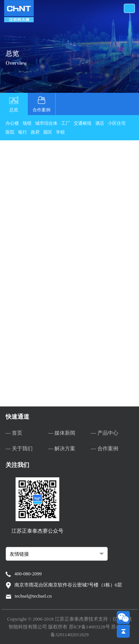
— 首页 (14, 433)
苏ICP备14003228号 (90, 627)
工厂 (66, 123)
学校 (60, 132)
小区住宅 (117, 123)
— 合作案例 (105, 449)
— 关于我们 (19, 449)
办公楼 (12, 123)
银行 (23, 132)
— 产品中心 (105, 433)
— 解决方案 (62, 449)
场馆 (27, 123)
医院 (10, 132)
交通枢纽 (83, 123)
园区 (48, 132)
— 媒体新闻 (62, 433)
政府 (35, 132)
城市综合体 (46, 123)
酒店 (100, 123)
